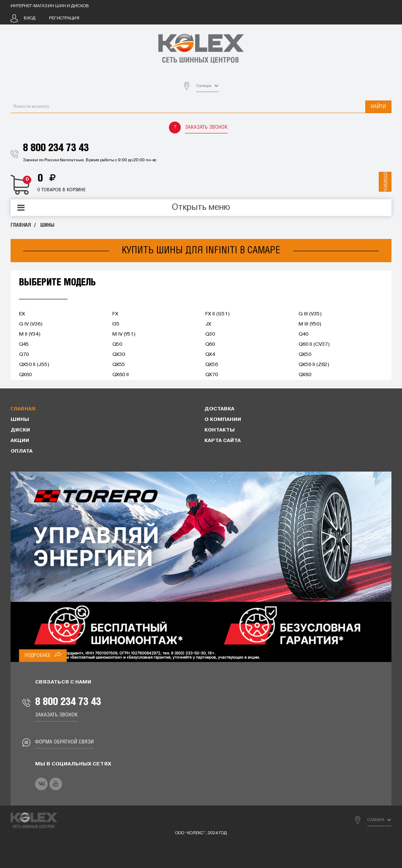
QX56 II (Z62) (314, 365)
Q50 (117, 344)
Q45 (24, 344)
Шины (47, 225)
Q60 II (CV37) (314, 344)
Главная (21, 225)
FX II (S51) (217, 314)
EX (22, 314)
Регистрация (64, 18)
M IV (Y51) (124, 334)
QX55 (119, 365)
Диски (20, 430)
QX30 (119, 355)
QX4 (210, 355)
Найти (378, 107)
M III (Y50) (310, 324)
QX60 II (121, 375)
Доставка (219, 409)
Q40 (303, 334)
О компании (223, 420)
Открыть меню (201, 208)
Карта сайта (223, 441)
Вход (30, 18)
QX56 (212, 365)
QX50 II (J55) (34, 365)
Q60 (210, 344)
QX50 (305, 355)
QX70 (212, 375)
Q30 (210, 334)
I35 (116, 324)
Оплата (22, 451)
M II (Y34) (30, 334)
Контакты (220, 430)
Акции (20, 441)
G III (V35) (310, 314)
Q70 (24, 355)
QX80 (305, 375)
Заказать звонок (206, 127)
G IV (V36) (31, 324)
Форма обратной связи (64, 742)
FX (115, 314)
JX (208, 324)
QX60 (25, 375)
